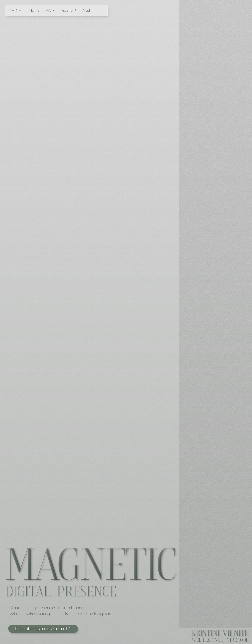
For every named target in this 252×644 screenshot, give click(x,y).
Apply (87, 10)
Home (34, 10)
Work (50, 10)
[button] (43, 629)
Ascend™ (68, 10)
